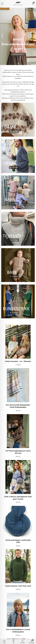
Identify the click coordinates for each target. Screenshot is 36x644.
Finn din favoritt (18, 54)
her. (25, 92)
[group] (18, 36)
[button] (34, 36)
